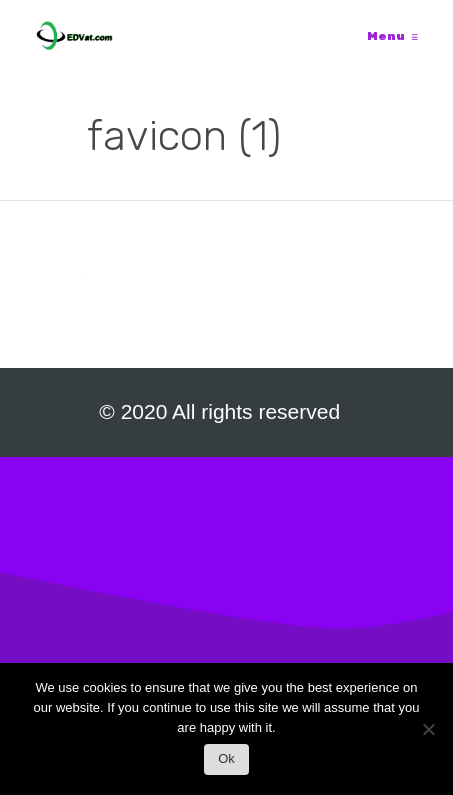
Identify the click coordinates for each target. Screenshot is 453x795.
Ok (226, 758)
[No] (428, 734)
